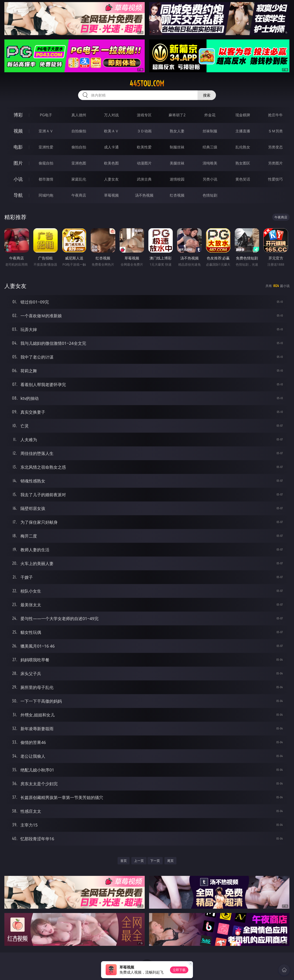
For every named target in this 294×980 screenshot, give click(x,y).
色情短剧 (210, 195)
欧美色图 (111, 163)
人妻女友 (111, 179)
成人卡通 (111, 147)
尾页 (170, 861)
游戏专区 (144, 115)
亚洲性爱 (46, 147)
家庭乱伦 (79, 179)
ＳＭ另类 (275, 131)
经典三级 (210, 147)
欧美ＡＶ (111, 131)
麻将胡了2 (177, 115)
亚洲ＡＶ (46, 131)
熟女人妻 (177, 131)
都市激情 (46, 179)
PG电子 (46, 115)
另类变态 (275, 147)
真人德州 (79, 115)
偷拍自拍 (79, 147)
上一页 (139, 861)
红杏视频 (177, 195)
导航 (18, 195)
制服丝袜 (177, 147)
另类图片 (275, 163)
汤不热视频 (144, 195)
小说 (18, 179)
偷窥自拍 (46, 163)
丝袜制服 (210, 131)
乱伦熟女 (243, 147)
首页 (124, 861)
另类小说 (210, 179)
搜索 (207, 95)
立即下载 (179, 970)
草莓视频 (111, 195)
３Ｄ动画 (144, 131)
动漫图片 (144, 163)
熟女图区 (243, 163)
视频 (18, 131)
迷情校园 (177, 179)
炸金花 (210, 115)
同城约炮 (46, 195)
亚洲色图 (79, 163)
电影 (18, 147)
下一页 (155, 861)
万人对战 (111, 115)
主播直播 (243, 131)
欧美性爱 (144, 147)
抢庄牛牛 (275, 115)
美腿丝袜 (177, 163)
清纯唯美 (210, 163)
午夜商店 (79, 195)
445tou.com (147, 84)
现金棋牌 (243, 115)
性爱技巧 (275, 179)
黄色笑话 (243, 179)
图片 (18, 163)
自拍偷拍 (79, 131)
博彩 (18, 115)
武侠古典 (144, 179)
